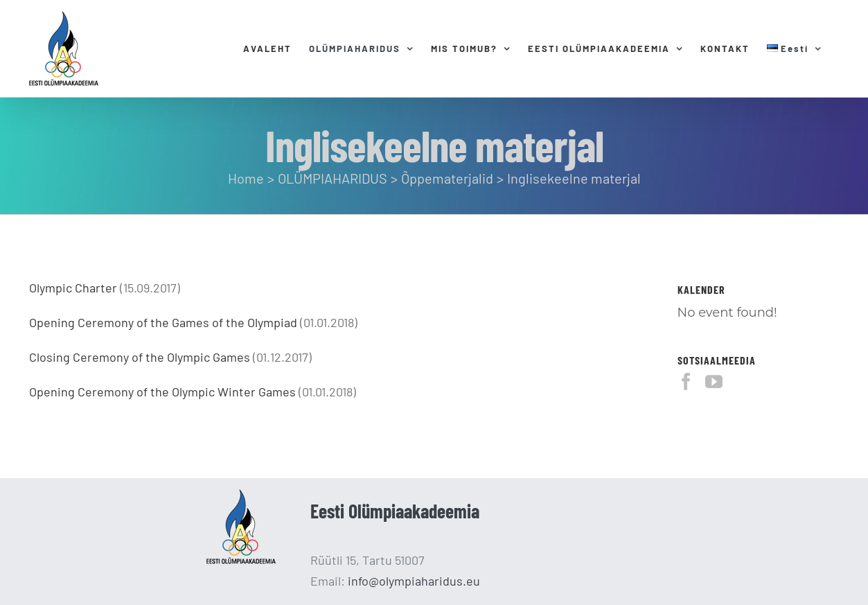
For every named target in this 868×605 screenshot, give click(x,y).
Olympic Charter (73, 288)
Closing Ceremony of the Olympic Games (140, 357)
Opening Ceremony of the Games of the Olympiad (163, 322)
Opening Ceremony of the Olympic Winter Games (162, 392)
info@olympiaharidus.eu (414, 581)
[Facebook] (686, 382)
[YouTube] (714, 382)
